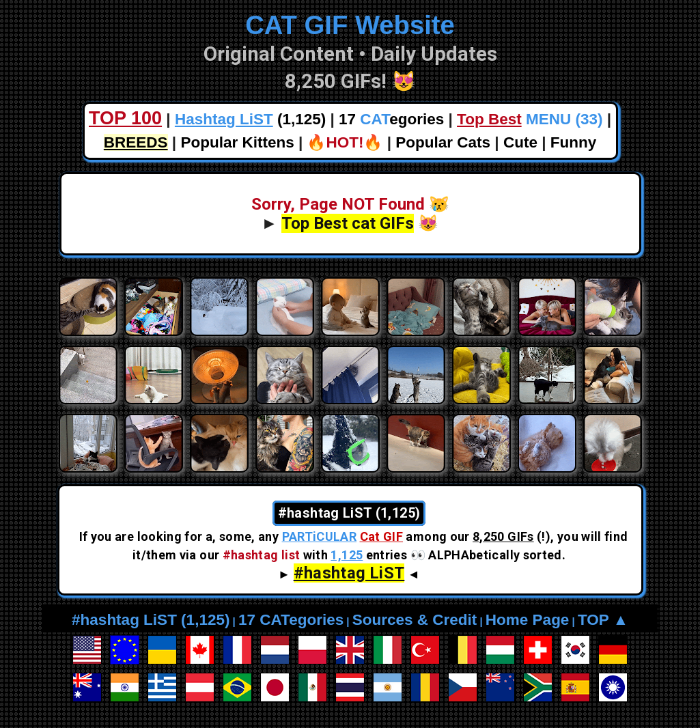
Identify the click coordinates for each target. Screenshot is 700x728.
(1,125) (250, 119)
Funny (574, 142)
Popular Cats (443, 142)
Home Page (528, 620)
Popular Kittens (237, 142)
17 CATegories (291, 620)
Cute (520, 142)
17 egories (391, 119)
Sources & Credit (415, 620)
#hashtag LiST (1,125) (151, 620)
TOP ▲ (603, 620)
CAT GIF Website (350, 25)
